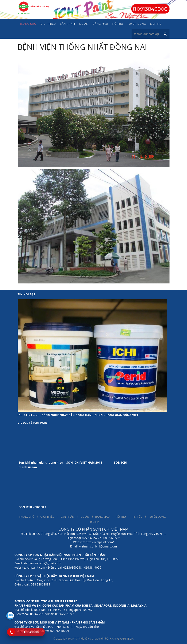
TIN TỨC (137, 517)
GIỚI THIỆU (48, 517)
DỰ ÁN (85, 517)
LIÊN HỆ (94, 522)
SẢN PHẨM (68, 517)
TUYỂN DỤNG (157, 517)
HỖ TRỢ (121, 517)
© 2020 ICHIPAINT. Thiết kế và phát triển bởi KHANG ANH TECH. (93, 639)
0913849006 (151, 9)
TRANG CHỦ (27, 517)
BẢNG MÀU (103, 517)
